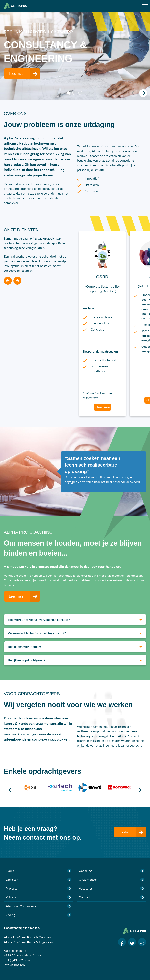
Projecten (38, 888)
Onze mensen (112, 880)
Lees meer (25, 74)
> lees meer (102, 407)
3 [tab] (80, 93)
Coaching (112, 871)
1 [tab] (69, 93)
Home (38, 871)
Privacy (38, 897)
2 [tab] (74, 93)
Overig (38, 915)
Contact (132, 832)
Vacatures (112, 888)
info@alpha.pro (14, 965)
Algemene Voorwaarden (38, 906)
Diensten (38, 880)
